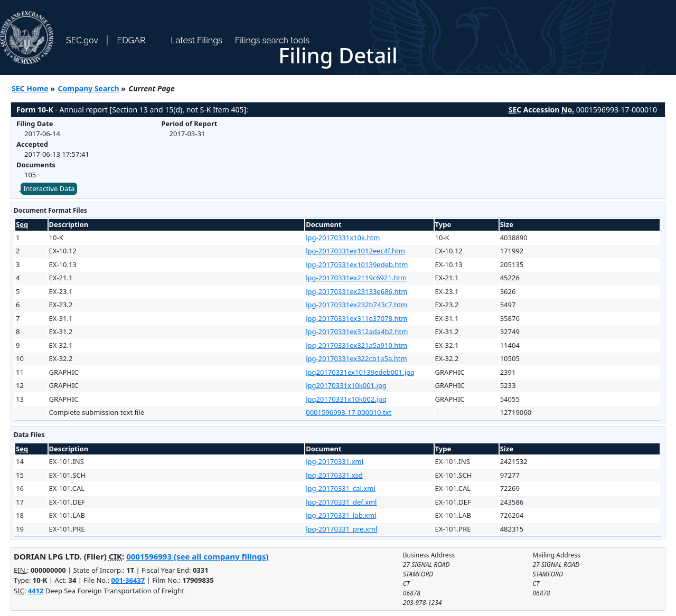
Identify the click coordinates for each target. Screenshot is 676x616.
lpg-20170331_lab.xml (341, 515)
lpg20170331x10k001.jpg (346, 385)
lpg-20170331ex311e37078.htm (356, 318)
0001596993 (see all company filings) (197, 556)
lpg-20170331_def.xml (341, 502)
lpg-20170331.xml (335, 461)
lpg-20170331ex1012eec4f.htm (355, 251)
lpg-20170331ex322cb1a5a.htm (356, 358)
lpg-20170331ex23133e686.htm (356, 291)
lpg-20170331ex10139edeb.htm (357, 264)
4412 (36, 591)
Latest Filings (196, 40)
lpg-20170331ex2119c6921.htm (356, 278)
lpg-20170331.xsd (334, 475)
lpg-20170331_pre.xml (341, 529)
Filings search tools (273, 40)
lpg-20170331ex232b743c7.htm (356, 305)
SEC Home (30, 88)
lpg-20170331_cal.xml (341, 488)
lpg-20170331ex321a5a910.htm (356, 345)
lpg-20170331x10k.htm (343, 238)
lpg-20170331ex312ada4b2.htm (357, 331)
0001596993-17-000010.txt (349, 412)
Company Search (89, 88)
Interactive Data (49, 188)
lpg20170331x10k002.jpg (346, 399)
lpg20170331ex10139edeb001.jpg (360, 372)
